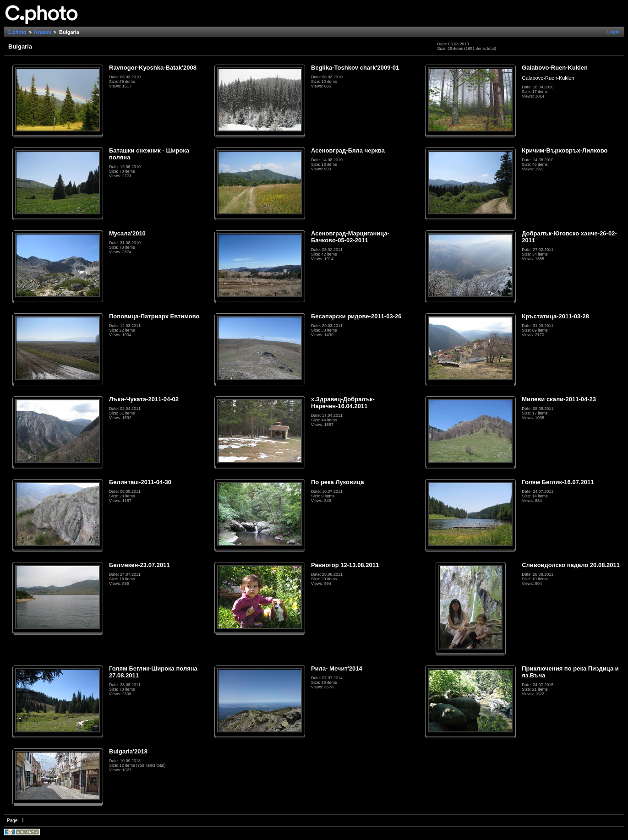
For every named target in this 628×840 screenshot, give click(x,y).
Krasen (43, 32)
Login (614, 32)
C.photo (17, 32)
